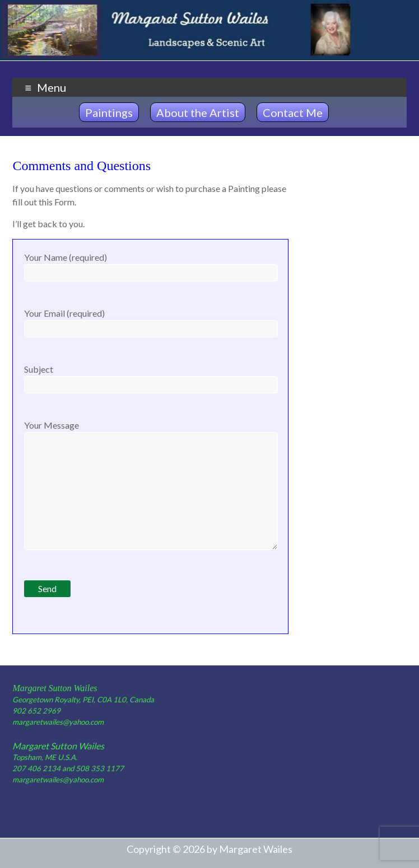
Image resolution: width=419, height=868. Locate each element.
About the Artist (198, 112)
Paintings (109, 112)
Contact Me (293, 112)
